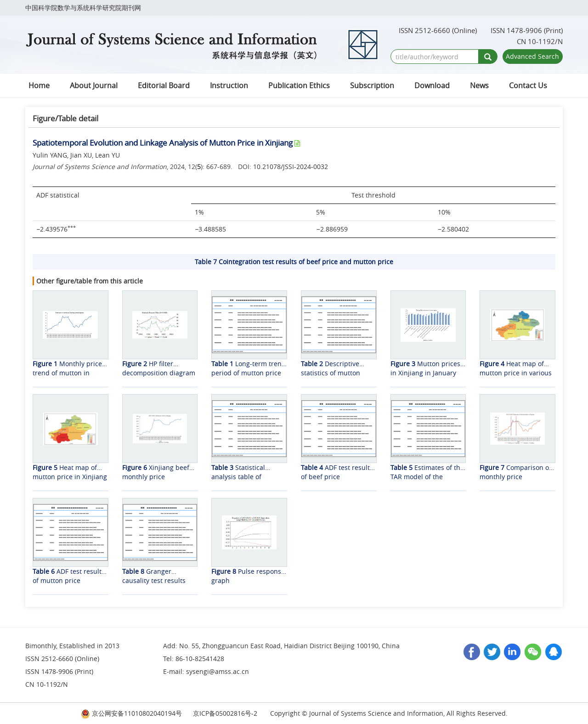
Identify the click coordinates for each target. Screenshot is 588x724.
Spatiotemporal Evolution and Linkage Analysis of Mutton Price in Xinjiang (163, 143)
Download (432, 85)
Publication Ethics (299, 85)
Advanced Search (532, 56)
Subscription (372, 85)
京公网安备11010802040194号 (131, 713)
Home (39, 85)
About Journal (94, 85)
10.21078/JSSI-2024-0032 (291, 167)
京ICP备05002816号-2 (225, 713)
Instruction (229, 85)
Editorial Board (164, 85)
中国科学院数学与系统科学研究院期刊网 (83, 8)
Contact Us (528, 85)
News (479, 85)
